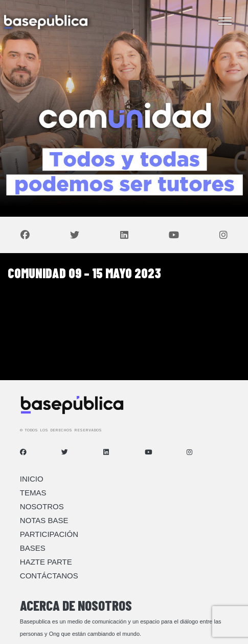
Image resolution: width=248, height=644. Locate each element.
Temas (33, 493)
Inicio (32, 479)
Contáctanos (49, 576)
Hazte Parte (46, 562)
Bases (33, 548)
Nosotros (42, 506)
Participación (49, 534)
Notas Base (44, 520)
